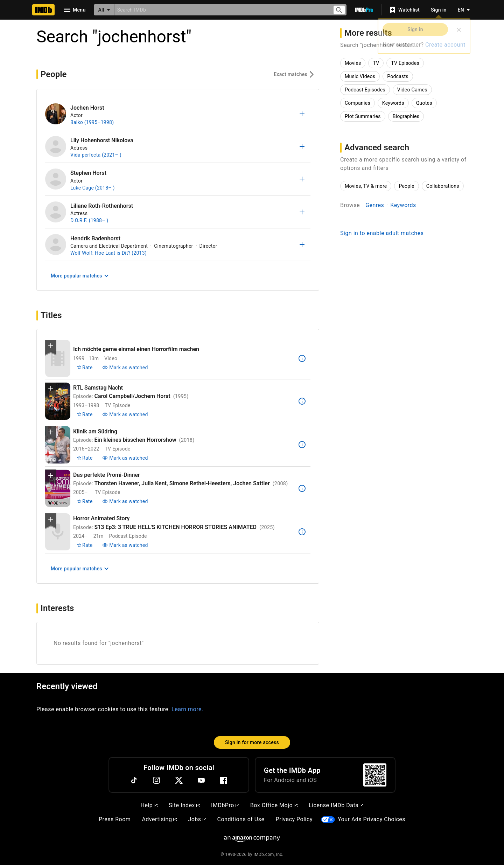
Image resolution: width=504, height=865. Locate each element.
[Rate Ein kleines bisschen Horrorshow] (85, 458)
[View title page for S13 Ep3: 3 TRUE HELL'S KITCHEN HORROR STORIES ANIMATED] (58, 532)
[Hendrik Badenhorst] (56, 245)
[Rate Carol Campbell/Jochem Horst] (85, 414)
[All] (104, 10)
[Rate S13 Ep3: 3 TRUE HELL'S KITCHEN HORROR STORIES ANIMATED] (85, 545)
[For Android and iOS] (375, 775)
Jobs (197, 819)
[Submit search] (339, 10)
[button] (51, 347)
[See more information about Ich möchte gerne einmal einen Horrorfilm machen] (302, 358)
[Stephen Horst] (56, 179)
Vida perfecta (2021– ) (96, 155)
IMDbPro (225, 805)
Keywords (403, 205)
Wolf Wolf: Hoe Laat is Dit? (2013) (108, 253)
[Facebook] (224, 780)
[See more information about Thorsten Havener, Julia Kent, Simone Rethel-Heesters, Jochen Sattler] (302, 488)
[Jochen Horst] (56, 114)
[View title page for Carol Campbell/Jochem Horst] (58, 401)
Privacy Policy (294, 819)
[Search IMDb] (221, 10)
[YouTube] (201, 780)
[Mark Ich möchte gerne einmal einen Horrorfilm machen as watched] (125, 368)
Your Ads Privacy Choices (372, 819)
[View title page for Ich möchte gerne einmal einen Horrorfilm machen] (58, 359)
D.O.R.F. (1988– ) (89, 220)
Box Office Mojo (274, 805)
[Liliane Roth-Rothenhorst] (56, 212)
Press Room (115, 819)
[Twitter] (179, 780)
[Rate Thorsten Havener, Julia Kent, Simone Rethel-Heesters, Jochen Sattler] (85, 501)
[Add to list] (302, 114)
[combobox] (221, 10)
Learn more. (187, 709)
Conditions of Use (241, 819)
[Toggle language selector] (462, 10)
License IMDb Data (336, 805)
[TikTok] (134, 780)
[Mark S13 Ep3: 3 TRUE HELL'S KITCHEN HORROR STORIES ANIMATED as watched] (125, 545)
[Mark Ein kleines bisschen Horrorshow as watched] (125, 458)
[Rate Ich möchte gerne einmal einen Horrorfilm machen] (85, 368)
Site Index (184, 805)
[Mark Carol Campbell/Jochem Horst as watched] (125, 414)
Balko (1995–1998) (92, 122)
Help (149, 805)
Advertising (159, 819)
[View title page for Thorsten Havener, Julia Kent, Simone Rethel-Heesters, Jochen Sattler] (58, 488)
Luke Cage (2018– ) (93, 188)
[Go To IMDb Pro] (364, 10)
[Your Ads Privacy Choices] (328, 820)
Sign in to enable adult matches (382, 233)
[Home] (43, 10)
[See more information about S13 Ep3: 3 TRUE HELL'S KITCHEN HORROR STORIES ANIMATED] (302, 532)
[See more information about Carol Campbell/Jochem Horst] (302, 401)
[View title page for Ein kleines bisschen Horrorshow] (58, 445)
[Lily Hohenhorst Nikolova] (56, 146)
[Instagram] (156, 780)
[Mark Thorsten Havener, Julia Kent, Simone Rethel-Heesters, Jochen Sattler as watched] (125, 501)
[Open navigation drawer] (74, 10)
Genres (375, 205)
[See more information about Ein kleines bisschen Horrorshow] (302, 445)
